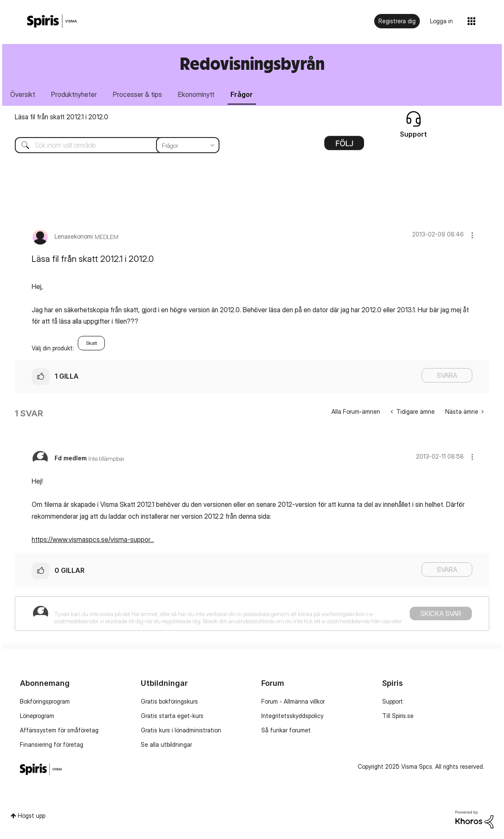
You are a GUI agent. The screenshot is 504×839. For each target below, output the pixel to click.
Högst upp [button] (31, 816)
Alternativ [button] (344, 146)
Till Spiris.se (398, 716)
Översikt (23, 94)
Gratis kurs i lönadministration (181, 730)
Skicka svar (441, 613)
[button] (472, 235)
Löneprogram (37, 716)
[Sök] (111, 145)
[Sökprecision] (188, 145)
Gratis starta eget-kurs (172, 716)
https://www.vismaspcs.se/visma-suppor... (93, 539)
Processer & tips (137, 94)
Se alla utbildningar (166, 744)
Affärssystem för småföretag (59, 730)
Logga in (441, 21)
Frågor (242, 94)
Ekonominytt (196, 94)
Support (393, 701)
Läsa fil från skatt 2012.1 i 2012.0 (62, 117)
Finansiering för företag (52, 744)
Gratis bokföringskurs (169, 701)
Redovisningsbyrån (252, 63)
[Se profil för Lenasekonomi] (74, 236)
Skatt (91, 343)
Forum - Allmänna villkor (293, 701)
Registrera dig (397, 21)
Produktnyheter (74, 94)
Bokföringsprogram (45, 701)
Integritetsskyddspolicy (292, 716)
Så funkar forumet (286, 730)
